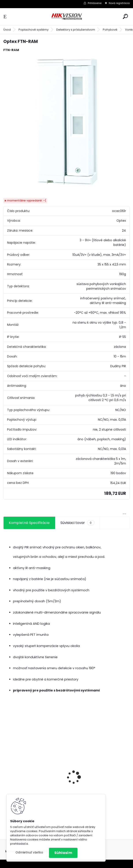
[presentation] (6, 770)
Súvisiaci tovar (77, 523)
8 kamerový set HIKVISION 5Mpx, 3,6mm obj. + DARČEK (99, 777)
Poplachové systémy (34, 30)
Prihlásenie (95, 3)
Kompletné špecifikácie (29, 523)
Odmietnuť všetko (29, 852)
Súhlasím (63, 853)
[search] (125, 16)
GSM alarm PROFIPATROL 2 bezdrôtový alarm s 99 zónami (33, 787)
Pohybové (110, 30)
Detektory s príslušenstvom (76, 30)
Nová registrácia (119, 3)
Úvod (7, 30)
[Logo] (67, 17)
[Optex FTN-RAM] (67, 122)
